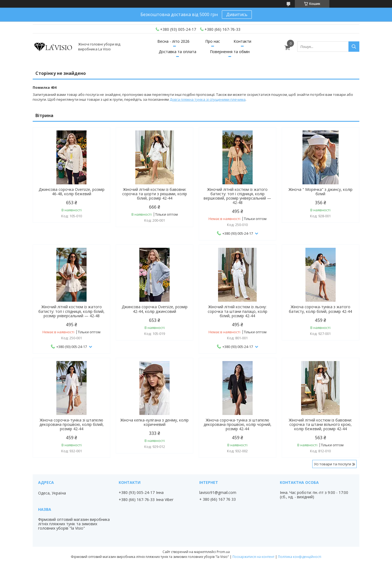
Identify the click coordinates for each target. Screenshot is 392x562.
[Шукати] (354, 47)
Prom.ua (223, 552)
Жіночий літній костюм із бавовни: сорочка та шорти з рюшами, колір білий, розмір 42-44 (155, 194)
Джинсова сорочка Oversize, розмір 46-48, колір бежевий (72, 192)
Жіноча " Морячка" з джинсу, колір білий (321, 192)
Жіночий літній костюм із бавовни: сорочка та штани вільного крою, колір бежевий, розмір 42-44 (320, 424)
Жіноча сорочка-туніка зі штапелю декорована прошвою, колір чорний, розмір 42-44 (238, 424)
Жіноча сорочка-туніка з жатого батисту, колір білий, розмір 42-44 (320, 309)
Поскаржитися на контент (253, 557)
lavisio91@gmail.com (218, 493)
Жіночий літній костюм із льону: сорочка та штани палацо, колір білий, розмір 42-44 (238, 311)
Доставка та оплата (177, 52)
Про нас (213, 41)
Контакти (242, 41)
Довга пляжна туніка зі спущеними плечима (208, 99)
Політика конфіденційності (300, 557)
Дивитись (237, 14)
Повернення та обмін (230, 52)
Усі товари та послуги (333, 464)
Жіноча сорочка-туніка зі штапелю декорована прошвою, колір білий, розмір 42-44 (72, 424)
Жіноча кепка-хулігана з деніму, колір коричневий (154, 422)
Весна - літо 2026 (173, 41)
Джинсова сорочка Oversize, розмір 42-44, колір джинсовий (155, 309)
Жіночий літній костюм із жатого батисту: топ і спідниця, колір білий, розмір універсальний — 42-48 (71, 311)
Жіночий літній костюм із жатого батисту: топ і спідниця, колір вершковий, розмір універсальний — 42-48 (237, 196)
